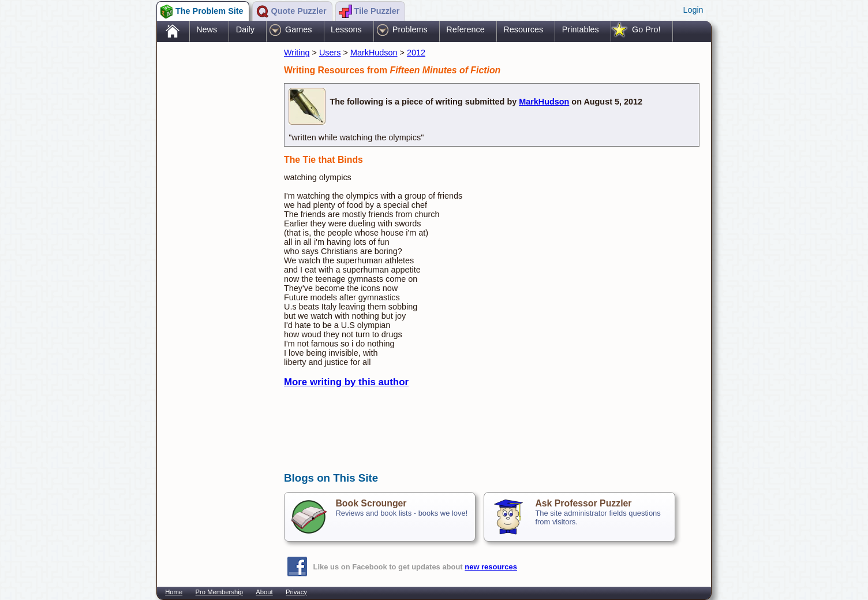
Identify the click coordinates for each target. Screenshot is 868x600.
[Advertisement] (215, 227)
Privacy (296, 592)
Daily (245, 29)
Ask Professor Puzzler (583, 503)
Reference (465, 29)
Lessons (346, 29)
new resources (491, 567)
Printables (581, 29)
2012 (416, 53)
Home (174, 592)
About (264, 592)
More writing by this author (346, 382)
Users (330, 53)
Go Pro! (646, 29)
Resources (523, 29)
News (207, 29)
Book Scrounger (371, 503)
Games (298, 29)
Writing (297, 53)
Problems (410, 29)
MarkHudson (374, 53)
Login (693, 10)
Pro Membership (219, 592)
